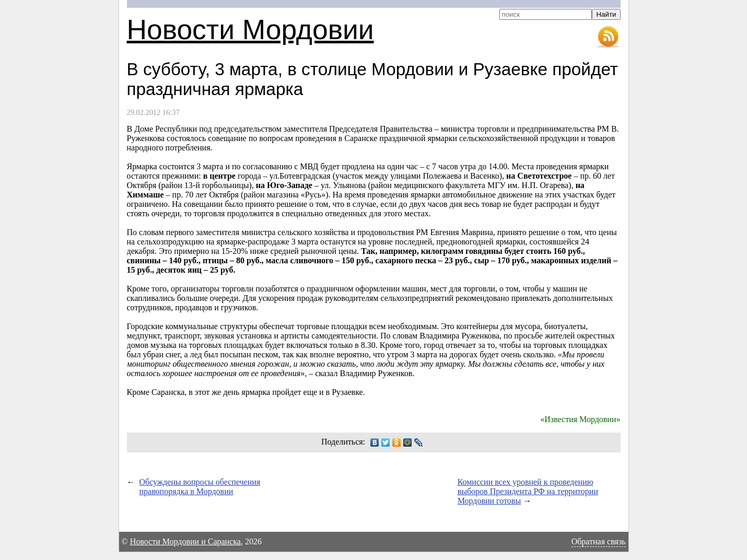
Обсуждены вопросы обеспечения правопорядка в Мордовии (200, 487)
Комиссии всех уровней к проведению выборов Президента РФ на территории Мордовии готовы (528, 491)
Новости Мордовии (250, 30)
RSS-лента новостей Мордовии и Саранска (608, 37)
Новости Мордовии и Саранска (185, 541)
